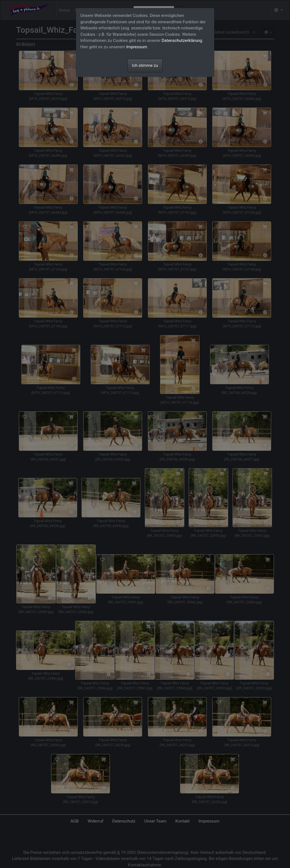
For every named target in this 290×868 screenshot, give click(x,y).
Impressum (137, 47)
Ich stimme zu (145, 65)
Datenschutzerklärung (182, 41)
